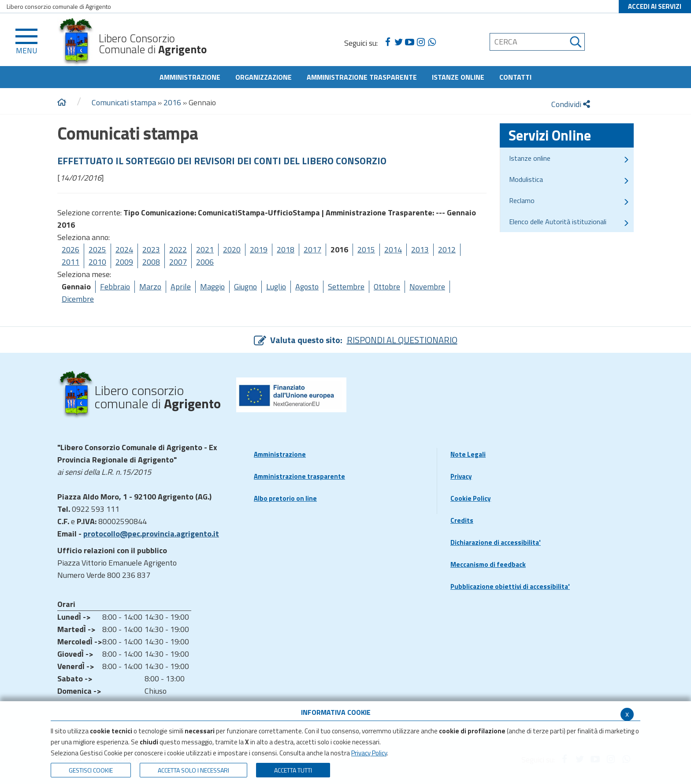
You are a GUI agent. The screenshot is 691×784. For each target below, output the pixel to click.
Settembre (346, 287)
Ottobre (387, 287)
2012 (447, 250)
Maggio (212, 287)
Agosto (307, 287)
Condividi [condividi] (571, 104)
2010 (97, 262)
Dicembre (78, 299)
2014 (393, 250)
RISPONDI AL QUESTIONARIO (402, 340)
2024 (124, 250)
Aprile (181, 287)
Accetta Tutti (293, 770)
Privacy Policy (369, 753)
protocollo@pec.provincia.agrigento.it (151, 534)
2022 (178, 250)
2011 (71, 262)
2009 (124, 262)
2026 (71, 250)
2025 (97, 250)
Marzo (150, 287)
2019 (259, 250)
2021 (205, 250)
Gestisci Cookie (91, 770)
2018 (286, 250)
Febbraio (115, 287)
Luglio (276, 287)
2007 (178, 262)
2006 (205, 262)
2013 (420, 250)
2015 (366, 250)
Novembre (427, 287)
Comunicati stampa (124, 102)
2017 (312, 250)
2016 (172, 102)
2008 (151, 262)
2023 (151, 250)
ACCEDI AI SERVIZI (655, 6)
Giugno (245, 287)
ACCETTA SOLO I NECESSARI (193, 770)
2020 (232, 250)
